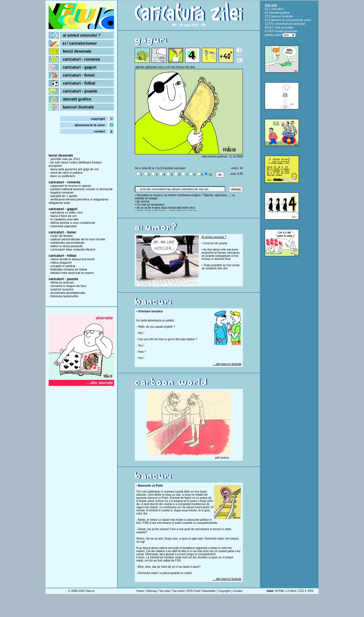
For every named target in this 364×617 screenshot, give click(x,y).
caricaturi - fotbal (79, 83)
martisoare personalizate (67, 243)
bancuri (276, 16)
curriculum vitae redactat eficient (73, 249)
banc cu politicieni (63, 176)
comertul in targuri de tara (68, 286)
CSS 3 (302, 591)
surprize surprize (62, 289)
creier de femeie (62, 236)
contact (99, 131)
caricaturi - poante (80, 91)
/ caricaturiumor (80, 43)
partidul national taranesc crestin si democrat (81, 189)
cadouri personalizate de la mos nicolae (78, 239)
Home (140, 591)
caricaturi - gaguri (80, 67)
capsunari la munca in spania (71, 186)
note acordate (284, 27)
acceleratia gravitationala (68, 293)
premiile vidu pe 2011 (65, 159)
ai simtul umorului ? (82, 35)
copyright (98, 119)
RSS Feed (193, 591)
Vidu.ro (90, 591)
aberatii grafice (77, 99)
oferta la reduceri (62, 282)
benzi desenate (77, 51)
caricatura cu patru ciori (67, 212)
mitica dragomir (61, 263)
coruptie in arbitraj (63, 266)
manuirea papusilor (64, 226)
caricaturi (277, 9)
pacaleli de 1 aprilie (64, 196)
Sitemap (152, 591)
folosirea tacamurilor (64, 296)
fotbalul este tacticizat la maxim (72, 273)
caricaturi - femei (79, 75)
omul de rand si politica (66, 173)
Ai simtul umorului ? (214, 237)
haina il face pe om (63, 216)
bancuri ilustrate (78, 107)
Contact (237, 591)
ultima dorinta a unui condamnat (73, 223)
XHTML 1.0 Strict (286, 591)
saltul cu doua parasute (67, 246)
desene (276, 20)
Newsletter (209, 591)
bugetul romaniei (62, 192)
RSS (311, 591)
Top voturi (178, 591)
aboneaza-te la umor (90, 125)
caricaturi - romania (81, 59)
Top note (164, 591)
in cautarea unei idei (64, 219)
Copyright (224, 591)
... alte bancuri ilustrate (227, 364)
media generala (286, 31)
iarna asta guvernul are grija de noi (74, 169)
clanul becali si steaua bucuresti (72, 259)
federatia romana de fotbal (69, 269)
